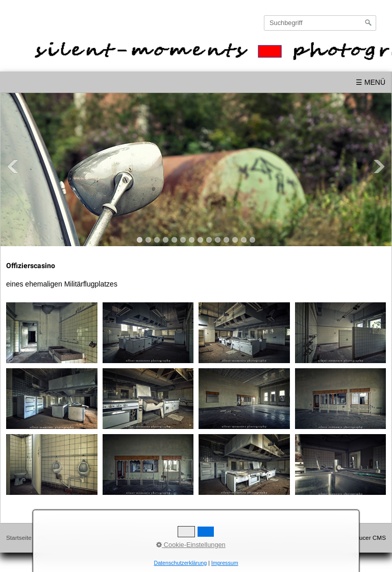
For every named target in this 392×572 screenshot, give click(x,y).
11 (226, 240)
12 (235, 240)
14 (252, 240)
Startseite (19, 538)
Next (379, 166)
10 (218, 240)
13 (244, 240)
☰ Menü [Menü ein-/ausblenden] (371, 82)
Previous (13, 166)
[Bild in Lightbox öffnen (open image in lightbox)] (52, 333)
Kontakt (48, 538)
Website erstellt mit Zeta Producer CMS (333, 538)
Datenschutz (119, 538)
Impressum (80, 538)
